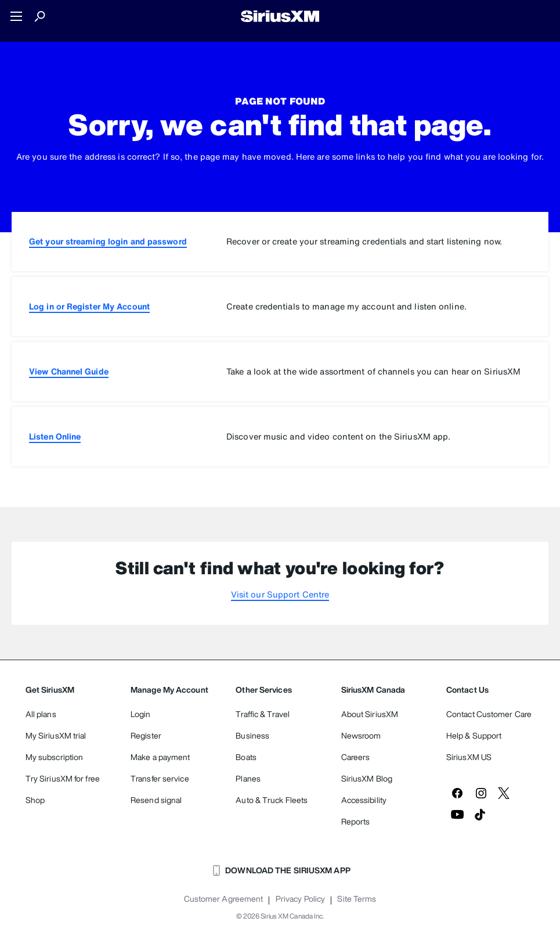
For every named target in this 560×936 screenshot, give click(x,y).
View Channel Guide (69, 371)
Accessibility (364, 800)
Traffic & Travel (263, 714)
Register (146, 735)
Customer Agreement (224, 899)
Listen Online (55, 436)
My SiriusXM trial (56, 735)
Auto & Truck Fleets (272, 800)
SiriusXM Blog (367, 778)
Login (141, 714)
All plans (41, 714)
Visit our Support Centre (280, 594)
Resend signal (156, 800)
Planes (248, 778)
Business (252, 735)
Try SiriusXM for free (63, 778)
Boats (246, 757)
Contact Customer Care (489, 714)
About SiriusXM (370, 714)
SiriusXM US (469, 757)
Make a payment (160, 757)
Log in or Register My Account (89, 306)
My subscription (55, 757)
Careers (356, 757)
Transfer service (160, 778)
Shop (35, 800)
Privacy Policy (300, 899)
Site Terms (357, 899)
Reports (356, 821)
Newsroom (361, 735)
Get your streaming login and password (108, 241)
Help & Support (474, 735)
